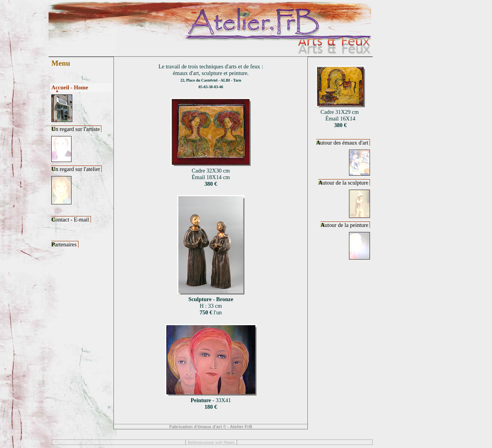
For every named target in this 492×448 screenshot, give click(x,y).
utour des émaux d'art (343, 143)
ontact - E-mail (71, 220)
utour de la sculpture (344, 183)
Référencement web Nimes (211, 442)
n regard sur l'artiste (76, 129)
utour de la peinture (345, 225)
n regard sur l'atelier (76, 169)
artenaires (65, 244)
